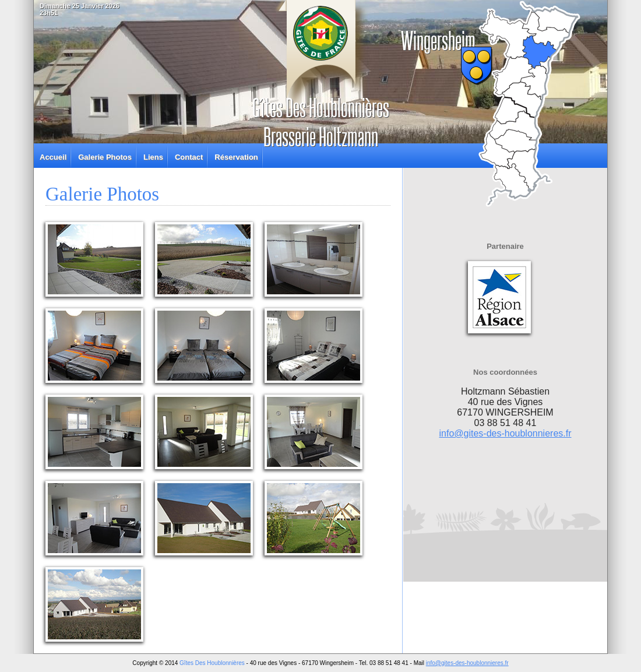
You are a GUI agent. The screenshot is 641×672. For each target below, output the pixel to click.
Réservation (236, 157)
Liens (153, 157)
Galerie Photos (105, 157)
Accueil (53, 157)
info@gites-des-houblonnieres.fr (505, 433)
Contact (189, 157)
